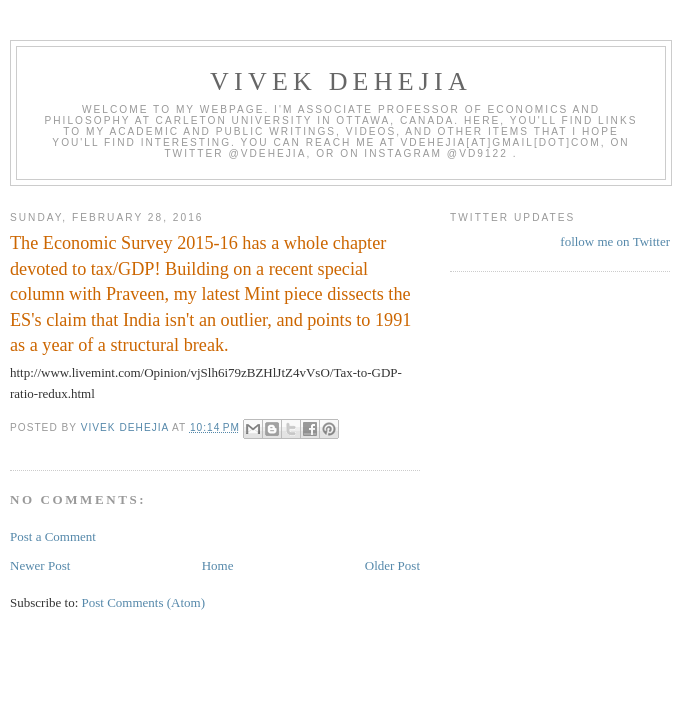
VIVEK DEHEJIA (341, 81)
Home (218, 565)
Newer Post (40, 565)
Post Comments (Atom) (144, 602)
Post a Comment (53, 536)
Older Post (392, 565)
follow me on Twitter (615, 241)
